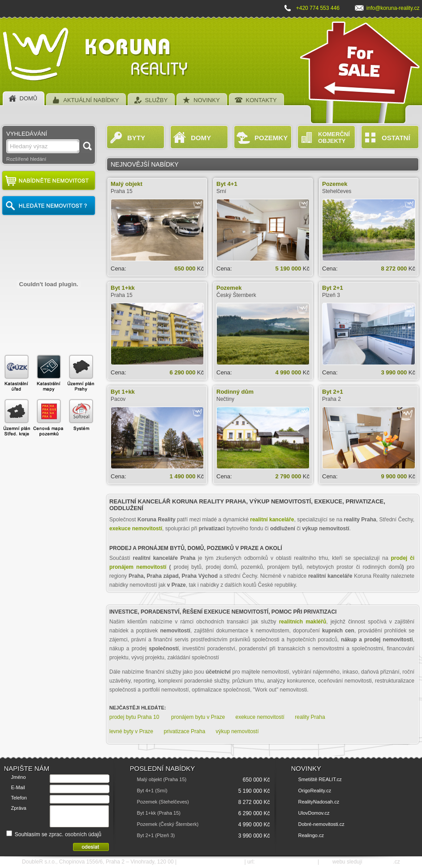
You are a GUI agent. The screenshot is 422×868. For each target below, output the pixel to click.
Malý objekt (127, 184)
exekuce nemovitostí (260, 717)
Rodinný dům (235, 392)
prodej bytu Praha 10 (135, 717)
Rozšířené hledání (26, 159)
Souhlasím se (54, 834)
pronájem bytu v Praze (198, 717)
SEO (325, 862)
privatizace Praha (184, 731)
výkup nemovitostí (237, 731)
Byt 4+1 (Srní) (152, 791)
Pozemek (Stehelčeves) (163, 802)
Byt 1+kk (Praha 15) (159, 813)
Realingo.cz (311, 835)
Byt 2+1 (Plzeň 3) (156, 835)
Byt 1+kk (123, 288)
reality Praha (310, 717)
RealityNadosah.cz (319, 802)
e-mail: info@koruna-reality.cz (210, 862)
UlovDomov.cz (314, 813)
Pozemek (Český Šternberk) (168, 824)
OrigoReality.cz (315, 791)
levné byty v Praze (131, 731)
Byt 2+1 (333, 288)
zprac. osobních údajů (75, 834)
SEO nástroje (378, 862)
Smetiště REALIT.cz (320, 779)
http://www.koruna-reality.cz (286, 862)
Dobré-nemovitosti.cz (321, 824)
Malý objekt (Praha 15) (162, 779)
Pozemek (335, 184)
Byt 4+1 (227, 184)
